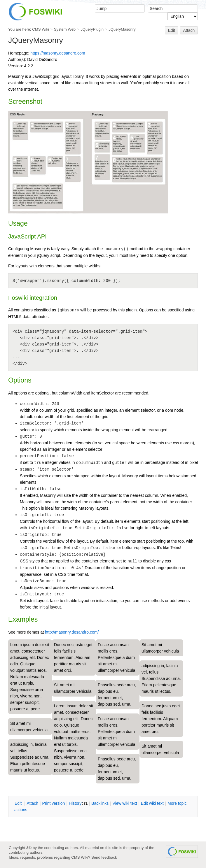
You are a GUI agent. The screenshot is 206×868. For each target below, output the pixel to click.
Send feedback (104, 857)
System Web (65, 29)
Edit (172, 30)
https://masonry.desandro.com (58, 53)
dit (19, 803)
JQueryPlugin (92, 29)
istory (75, 803)
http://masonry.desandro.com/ (72, 632)
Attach (189, 30)
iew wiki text (125, 803)
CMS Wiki (41, 29)
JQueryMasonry (122, 29)
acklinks (100, 803)
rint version (54, 803)
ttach (32, 803)
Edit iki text (152, 803)
